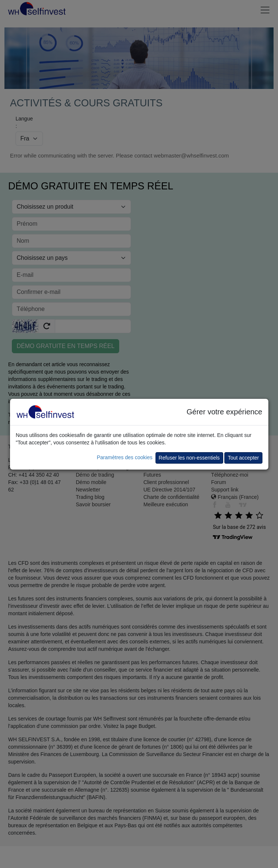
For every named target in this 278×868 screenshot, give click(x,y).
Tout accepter (243, 458)
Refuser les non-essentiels (189, 458)
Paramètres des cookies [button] (124, 457)
